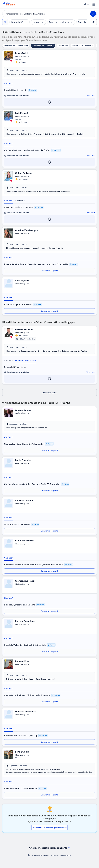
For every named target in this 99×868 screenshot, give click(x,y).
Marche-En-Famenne (82, 46)
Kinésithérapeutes (42, 855)
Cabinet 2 (20, 201)
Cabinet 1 (9, 83)
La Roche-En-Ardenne (43, 46)
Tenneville (63, 46)
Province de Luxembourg (16, 46)
